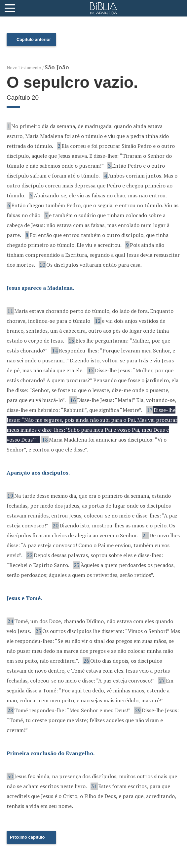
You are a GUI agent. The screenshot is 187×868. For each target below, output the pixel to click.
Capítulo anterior (34, 39)
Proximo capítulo (27, 837)
